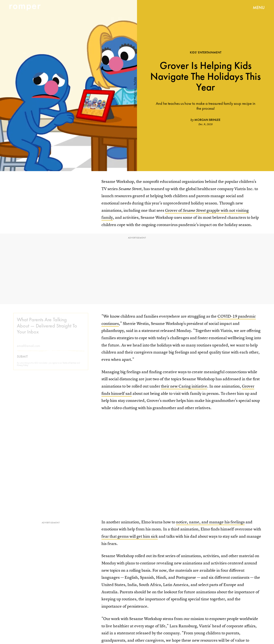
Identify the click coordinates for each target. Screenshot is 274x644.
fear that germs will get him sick (130, 536)
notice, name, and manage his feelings (210, 522)
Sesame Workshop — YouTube (135, 93)
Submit (22, 360)
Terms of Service (69, 366)
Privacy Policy (23, 368)
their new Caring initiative (184, 386)
